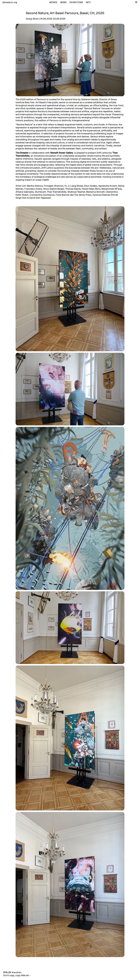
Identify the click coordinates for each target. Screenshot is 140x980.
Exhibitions (76, 2)
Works (53, 2)
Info (88, 2)
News (63, 2)
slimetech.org (9, 2)
